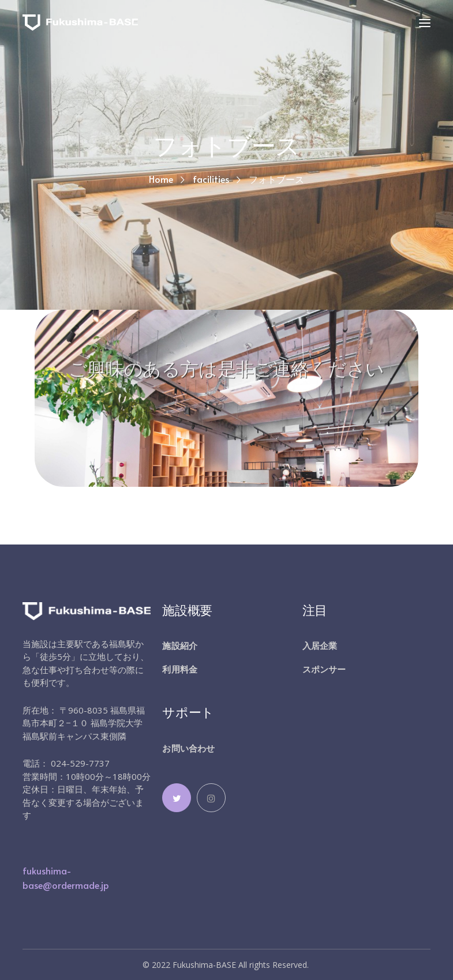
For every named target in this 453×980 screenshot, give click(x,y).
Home (161, 179)
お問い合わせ (188, 748)
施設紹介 (179, 645)
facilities (211, 179)
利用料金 (179, 669)
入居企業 (320, 645)
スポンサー (324, 669)
